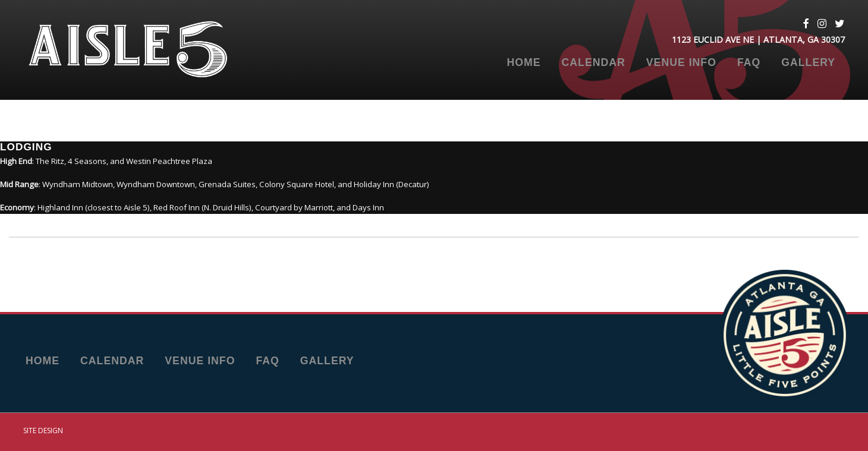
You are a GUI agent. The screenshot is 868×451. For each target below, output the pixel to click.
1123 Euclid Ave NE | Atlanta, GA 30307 (758, 40)
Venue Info (681, 63)
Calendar (594, 63)
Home (523, 63)
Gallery (808, 63)
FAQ (749, 63)
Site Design (43, 430)
